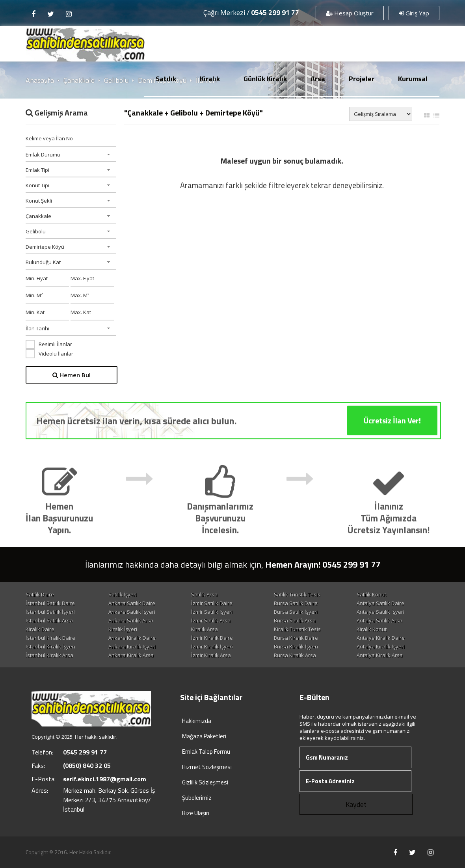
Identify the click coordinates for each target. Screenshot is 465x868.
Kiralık (210, 79)
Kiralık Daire (40, 629)
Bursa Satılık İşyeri (296, 612)
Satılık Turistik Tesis (297, 594)
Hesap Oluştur (350, 13)
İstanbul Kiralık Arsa (49, 655)
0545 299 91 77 (275, 12)
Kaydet (356, 804)
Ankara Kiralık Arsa (131, 655)
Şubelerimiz (197, 798)
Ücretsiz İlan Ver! (392, 434)
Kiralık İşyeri (123, 629)
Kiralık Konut (372, 629)
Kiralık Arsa (205, 629)
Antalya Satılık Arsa (379, 620)
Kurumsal (413, 79)
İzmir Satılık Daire (212, 603)
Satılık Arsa (204, 594)
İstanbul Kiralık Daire (50, 638)
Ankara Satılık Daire (132, 603)
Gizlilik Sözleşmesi (205, 782)
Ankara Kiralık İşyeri (132, 646)
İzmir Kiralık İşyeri (212, 646)
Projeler (362, 79)
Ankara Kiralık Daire (132, 638)
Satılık (166, 79)
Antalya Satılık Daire (380, 603)
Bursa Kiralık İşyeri (296, 646)
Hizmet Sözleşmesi (207, 767)
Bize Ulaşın (196, 813)
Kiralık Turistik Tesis (297, 629)
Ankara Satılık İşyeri (132, 612)
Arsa (318, 79)
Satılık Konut (371, 594)
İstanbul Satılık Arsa (49, 620)
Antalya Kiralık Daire (381, 638)
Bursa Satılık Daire (296, 603)
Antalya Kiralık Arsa (380, 655)
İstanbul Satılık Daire (50, 603)
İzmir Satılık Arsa (211, 620)
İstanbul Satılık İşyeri (50, 612)
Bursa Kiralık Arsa (295, 655)
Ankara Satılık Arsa (131, 620)
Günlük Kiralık (265, 79)
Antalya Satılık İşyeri (380, 612)
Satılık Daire (40, 594)
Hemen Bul (72, 375)
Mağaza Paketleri (204, 736)
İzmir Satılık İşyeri (212, 612)
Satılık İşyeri (123, 594)
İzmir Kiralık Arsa (211, 655)
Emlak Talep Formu (206, 752)
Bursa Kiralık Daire (296, 638)
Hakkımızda (197, 721)
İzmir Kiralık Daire (212, 638)
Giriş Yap (414, 13)
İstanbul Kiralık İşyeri (50, 646)
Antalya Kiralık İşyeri (381, 646)
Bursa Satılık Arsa (295, 620)
